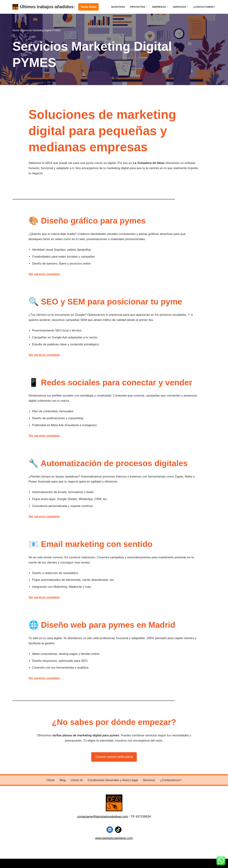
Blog (63, 780)
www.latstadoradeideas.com (114, 838)
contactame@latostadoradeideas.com (103, 817)
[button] (147, 7)
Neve (16, 863)
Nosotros (118, 7)
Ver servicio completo (44, 274)
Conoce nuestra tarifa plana (114, 757)
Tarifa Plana (89, 7)
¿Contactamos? (204, 7)
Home (16, 30)
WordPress (56, 863)
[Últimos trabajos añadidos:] (44, 7)
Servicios (149, 780)
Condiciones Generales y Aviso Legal (113, 780)
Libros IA (77, 780)
